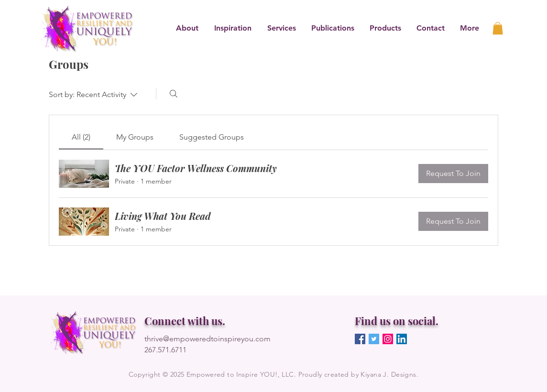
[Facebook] (360, 339)
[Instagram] (388, 339)
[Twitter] (374, 339)
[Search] (174, 94)
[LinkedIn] (402, 339)
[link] (498, 28)
